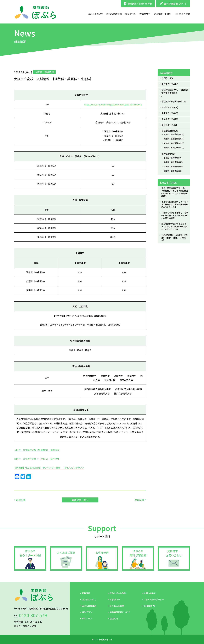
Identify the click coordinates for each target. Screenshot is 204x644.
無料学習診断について (119, 612)
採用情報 (148, 606)
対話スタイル (168, 107)
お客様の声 (102, 553)
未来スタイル (168, 113)
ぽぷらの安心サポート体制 (30, 553)
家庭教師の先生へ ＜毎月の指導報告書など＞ (175, 91)
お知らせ (166, 78)
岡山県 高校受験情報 (173, 148)
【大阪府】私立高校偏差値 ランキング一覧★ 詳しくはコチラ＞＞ (49, 468)
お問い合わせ (149, 593)
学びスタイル (168, 84)
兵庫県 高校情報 (171, 162)
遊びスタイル (168, 125)
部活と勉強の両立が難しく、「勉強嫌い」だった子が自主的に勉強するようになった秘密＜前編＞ (175, 192)
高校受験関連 (168, 131)
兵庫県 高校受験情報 (173, 139)
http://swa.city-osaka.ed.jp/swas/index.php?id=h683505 (113, 104)
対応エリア (145, 14)
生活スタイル (168, 119)
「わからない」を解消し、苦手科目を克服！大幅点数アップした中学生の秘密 (175, 215)
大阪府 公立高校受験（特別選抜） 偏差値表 (37, 450)
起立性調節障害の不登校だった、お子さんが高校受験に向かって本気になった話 (175, 226)
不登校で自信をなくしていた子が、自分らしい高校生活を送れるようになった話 (175, 204)
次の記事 (139, 500)
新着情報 (85, 593)
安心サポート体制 (163, 14)
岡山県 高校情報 (171, 171)
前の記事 (21, 500)
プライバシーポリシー (153, 600)
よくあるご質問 (182, 14)
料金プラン (131, 14)
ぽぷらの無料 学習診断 (138, 553)
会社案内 (113, 618)
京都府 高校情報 (171, 158)
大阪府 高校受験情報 (173, 143)
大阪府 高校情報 (171, 167)
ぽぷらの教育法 (114, 14)
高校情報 (166, 154)
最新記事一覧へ (80, 500)
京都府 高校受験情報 (173, 134)
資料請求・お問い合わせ (138, 4)
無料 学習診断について (173, 4)
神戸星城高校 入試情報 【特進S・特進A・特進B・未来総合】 (174, 237)
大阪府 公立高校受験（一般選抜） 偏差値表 (37, 459)
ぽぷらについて (95, 14)
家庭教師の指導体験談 (172, 102)
